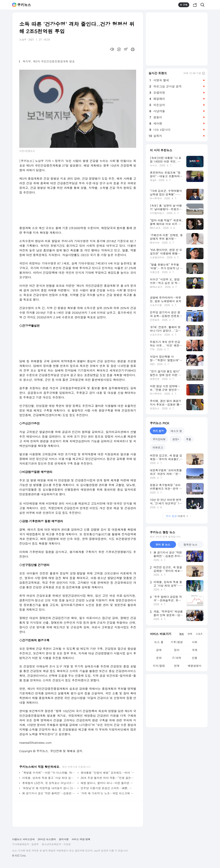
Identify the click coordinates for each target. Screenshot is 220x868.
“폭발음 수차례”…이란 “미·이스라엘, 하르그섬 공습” (49, 773)
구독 (184, 5)
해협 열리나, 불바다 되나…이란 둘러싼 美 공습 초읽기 (108, 783)
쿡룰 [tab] (189, 439)
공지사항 (64, 839)
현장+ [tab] (176, 439)
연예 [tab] (190, 634)
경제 (159, 650)
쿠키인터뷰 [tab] (159, 439)
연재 (177, 666)
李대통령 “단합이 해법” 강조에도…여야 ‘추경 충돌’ (108, 773)
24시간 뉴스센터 (47, 839)
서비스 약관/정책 (81, 839)
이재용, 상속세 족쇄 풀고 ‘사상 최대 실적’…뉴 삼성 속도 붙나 (49, 778)
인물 (195, 658)
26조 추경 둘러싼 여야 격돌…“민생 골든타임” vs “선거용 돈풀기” (108, 778)
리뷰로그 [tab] (158, 447)
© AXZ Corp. (19, 856)
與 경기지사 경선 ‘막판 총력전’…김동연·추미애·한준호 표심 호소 (49, 793)
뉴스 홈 (159, 642)
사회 (195, 642)
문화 (159, 658)
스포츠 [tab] (199, 634)
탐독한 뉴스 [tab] (190, 545)
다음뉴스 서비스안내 (23, 839)
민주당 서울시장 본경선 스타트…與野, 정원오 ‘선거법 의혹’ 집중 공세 (108, 788)
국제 (195, 650)
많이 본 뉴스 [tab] (163, 545)
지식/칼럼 (159, 666)
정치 (177, 650)
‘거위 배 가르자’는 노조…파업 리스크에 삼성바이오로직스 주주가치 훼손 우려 (108, 793)
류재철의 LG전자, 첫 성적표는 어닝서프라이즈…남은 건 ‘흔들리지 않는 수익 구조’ (49, 783)
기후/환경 (177, 642)
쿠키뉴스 (24, 5)
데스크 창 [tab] (176, 431)
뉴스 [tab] (181, 634)
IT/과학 (177, 658)
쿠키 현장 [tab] (158, 431)
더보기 (177, 516)
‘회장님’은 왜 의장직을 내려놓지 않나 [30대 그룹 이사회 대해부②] (49, 788)
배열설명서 (195, 666)
